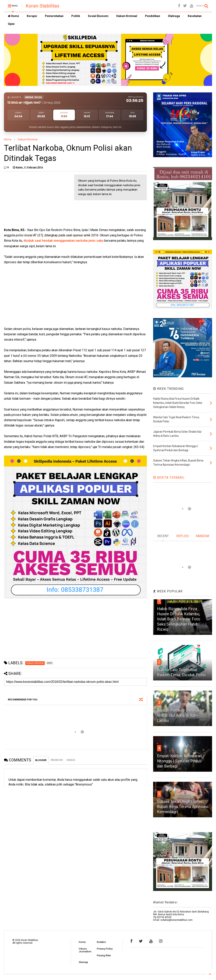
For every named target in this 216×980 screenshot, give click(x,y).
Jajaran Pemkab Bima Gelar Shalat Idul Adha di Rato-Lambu (181, 715)
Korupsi (32, 16)
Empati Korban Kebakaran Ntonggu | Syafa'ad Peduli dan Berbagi (179, 761)
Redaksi (101, 942)
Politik (76, 16)
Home (13, 16)
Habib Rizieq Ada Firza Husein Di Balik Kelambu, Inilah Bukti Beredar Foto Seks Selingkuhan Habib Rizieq (179, 619)
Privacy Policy (105, 949)
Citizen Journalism (85, 950)
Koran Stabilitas (43, 6)
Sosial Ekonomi (98, 16)
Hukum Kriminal (127, 16)
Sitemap (83, 962)
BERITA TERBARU (169, 478)
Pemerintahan (54, 16)
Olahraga (174, 16)
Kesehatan (195, 16)
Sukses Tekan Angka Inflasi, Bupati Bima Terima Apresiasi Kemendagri (183, 807)
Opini (11, 24)
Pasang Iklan (104, 956)
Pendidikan (153, 16)
